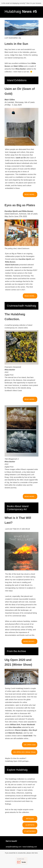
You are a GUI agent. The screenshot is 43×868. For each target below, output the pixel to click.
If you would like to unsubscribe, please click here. (21, 853)
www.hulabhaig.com (30, 847)
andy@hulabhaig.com (14, 847)
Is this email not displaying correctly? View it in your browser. (21, 3)
